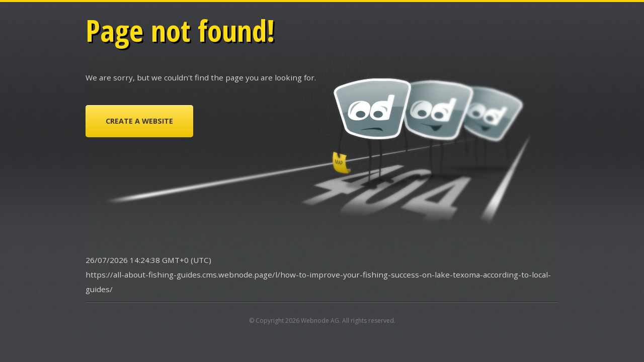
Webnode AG (320, 321)
